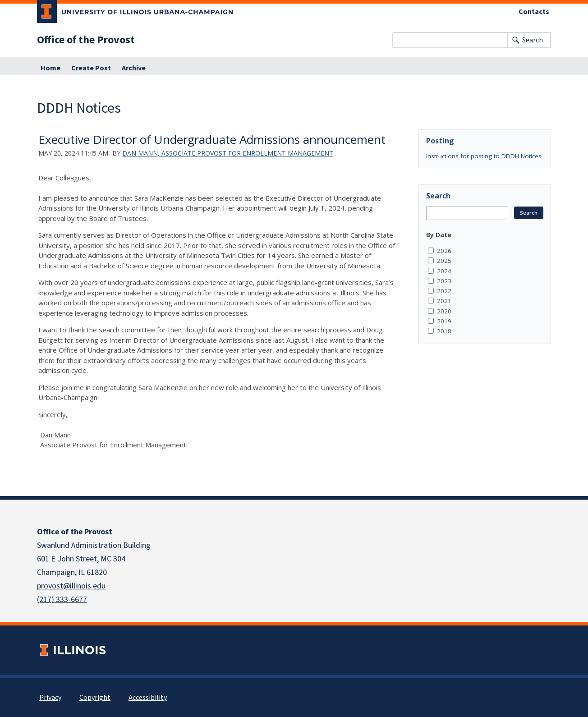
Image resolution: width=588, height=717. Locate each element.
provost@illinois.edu (71, 586)
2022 (444, 291)
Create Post (91, 68)
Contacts (534, 12)
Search (533, 40)
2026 (444, 251)
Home (51, 68)
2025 (444, 261)
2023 (444, 281)
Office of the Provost (86, 40)
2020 (444, 311)
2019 (444, 321)
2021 (444, 301)
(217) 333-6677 (62, 600)
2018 (444, 331)
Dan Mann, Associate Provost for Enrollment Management (228, 153)
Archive (134, 68)
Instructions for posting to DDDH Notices (484, 156)
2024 (444, 271)
